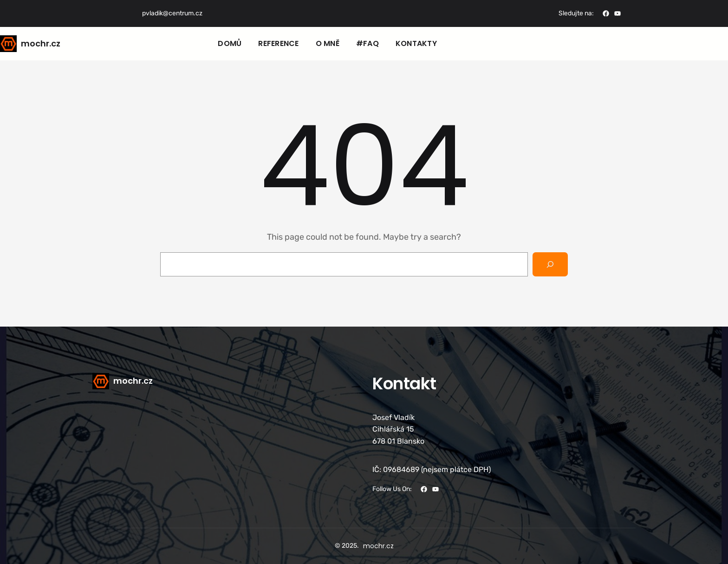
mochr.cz (41, 43)
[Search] (550, 264)
